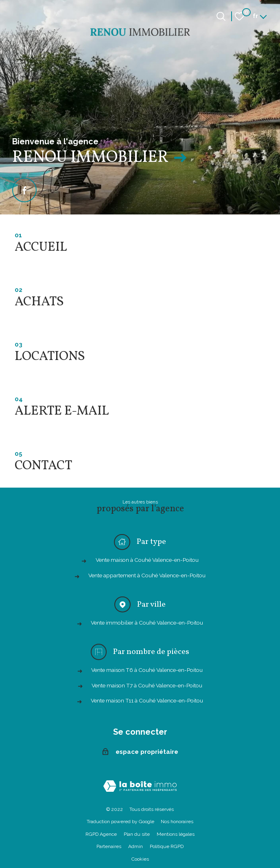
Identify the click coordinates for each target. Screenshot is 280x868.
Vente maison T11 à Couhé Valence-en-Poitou (147, 700)
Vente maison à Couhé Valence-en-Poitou (147, 560)
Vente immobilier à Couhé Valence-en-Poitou (147, 623)
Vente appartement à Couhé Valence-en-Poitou (147, 575)
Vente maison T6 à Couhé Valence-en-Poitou (147, 670)
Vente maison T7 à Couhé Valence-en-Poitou (147, 685)
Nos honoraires (177, 822)
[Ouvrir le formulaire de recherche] (221, 16)
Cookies (140, 859)
